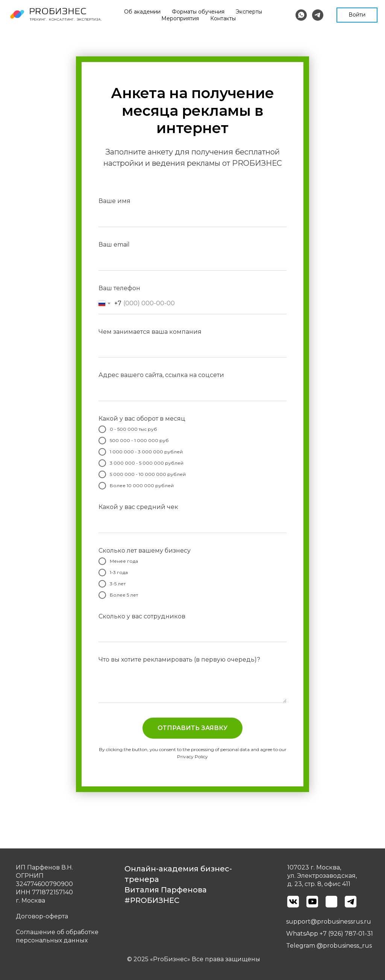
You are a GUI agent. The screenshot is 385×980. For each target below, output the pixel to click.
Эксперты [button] (265, 12)
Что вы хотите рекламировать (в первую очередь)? (179, 660)
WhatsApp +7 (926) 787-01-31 (330, 934)
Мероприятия (229, 18)
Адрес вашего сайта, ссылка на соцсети (161, 375)
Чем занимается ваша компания (150, 332)
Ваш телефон (119, 288)
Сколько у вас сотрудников (142, 616)
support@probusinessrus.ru (329, 922)
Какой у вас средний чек (138, 507)
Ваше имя (114, 201)
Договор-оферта (42, 916)
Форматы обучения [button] (215, 12)
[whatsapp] (301, 15)
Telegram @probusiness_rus (329, 946)
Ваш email (114, 245)
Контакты (271, 18)
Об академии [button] (159, 12)
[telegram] (318, 15)
